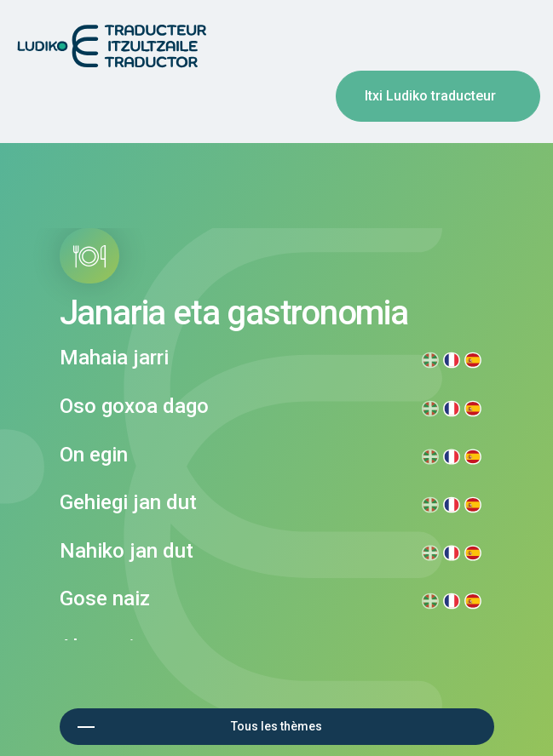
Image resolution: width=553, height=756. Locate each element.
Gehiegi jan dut (128, 502)
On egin (94, 455)
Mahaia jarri (114, 358)
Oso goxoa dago (134, 406)
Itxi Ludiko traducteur (430, 96)
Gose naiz (105, 598)
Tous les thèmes (276, 726)
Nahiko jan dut (127, 551)
